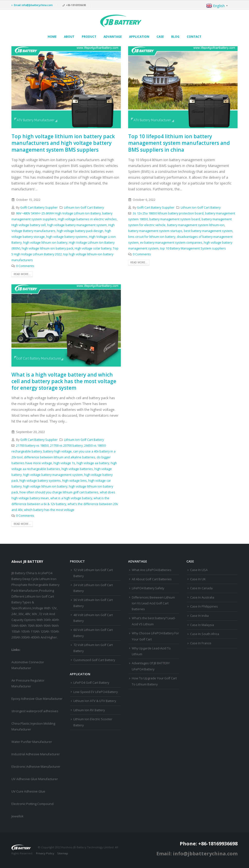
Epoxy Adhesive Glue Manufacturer (37, 699)
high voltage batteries (77, 469)
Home (52, 37)
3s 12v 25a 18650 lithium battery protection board (168, 213)
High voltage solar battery (93, 248)
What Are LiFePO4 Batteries (152, 570)
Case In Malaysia (202, 625)
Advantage (113, 37)
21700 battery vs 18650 (32, 446)
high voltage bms (75, 481)
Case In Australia (202, 597)
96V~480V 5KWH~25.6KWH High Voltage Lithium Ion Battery (58, 213)
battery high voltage (58, 451)
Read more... (22, 274)
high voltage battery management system (77, 225)
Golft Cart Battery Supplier (39, 208)
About (69, 37)
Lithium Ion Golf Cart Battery (84, 208)
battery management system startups (155, 231)
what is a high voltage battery (71, 498)
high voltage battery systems (67, 237)
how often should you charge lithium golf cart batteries (59, 492)
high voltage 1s (64, 463)
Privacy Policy (45, 853)
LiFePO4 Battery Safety (148, 588)
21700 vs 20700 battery (66, 446)
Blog (175, 37)
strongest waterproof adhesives (35, 711)
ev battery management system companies (171, 243)
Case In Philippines (204, 606)
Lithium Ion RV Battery (89, 710)
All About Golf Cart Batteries (152, 579)
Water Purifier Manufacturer (32, 742)
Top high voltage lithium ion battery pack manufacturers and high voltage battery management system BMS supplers (63, 143)
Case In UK (198, 579)
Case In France (201, 643)
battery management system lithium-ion (196, 225)
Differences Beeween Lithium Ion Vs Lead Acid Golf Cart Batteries (153, 603)
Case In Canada (201, 588)
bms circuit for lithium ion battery (152, 237)
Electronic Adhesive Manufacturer (36, 767)
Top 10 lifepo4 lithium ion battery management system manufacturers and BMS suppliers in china (179, 143)
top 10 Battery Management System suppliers (193, 248)
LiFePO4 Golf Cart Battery (91, 683)
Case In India (199, 616)
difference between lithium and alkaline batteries (60, 457)
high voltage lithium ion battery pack (47, 248)
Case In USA (199, 570)
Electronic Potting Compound (32, 804)
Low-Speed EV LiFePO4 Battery (96, 692)
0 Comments (25, 266)
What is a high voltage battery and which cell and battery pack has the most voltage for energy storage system (64, 381)
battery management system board (175, 219)
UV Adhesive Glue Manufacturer (35, 779)
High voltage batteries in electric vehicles (87, 219)
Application (139, 37)
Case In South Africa (205, 634)
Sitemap (63, 853)
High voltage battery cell (29, 225)
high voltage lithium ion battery (45, 243)
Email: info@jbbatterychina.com (32, 5)
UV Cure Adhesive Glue (28, 791)
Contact (194, 37)
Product (89, 37)
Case (160, 37)
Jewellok (17, 816)
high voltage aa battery (93, 463)
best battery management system (208, 231)
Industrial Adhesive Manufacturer (36, 754)
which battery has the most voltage (49, 510)
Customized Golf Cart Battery (94, 660)
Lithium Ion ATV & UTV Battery (95, 701)
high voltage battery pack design (80, 231)
